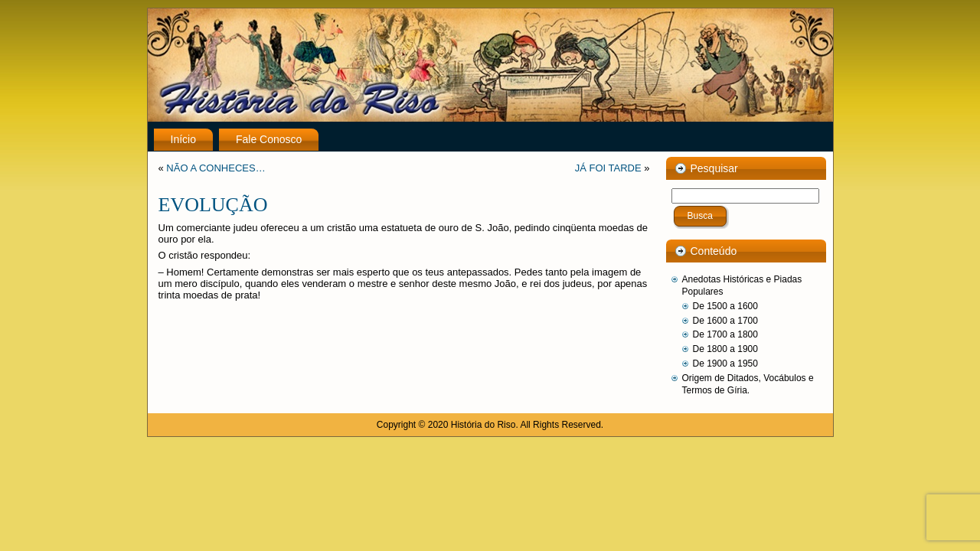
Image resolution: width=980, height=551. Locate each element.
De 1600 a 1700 (725, 321)
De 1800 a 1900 (725, 349)
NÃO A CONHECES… (216, 168)
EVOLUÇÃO (213, 205)
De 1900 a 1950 (725, 364)
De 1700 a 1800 (725, 334)
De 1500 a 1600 (725, 306)
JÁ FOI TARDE (608, 168)
